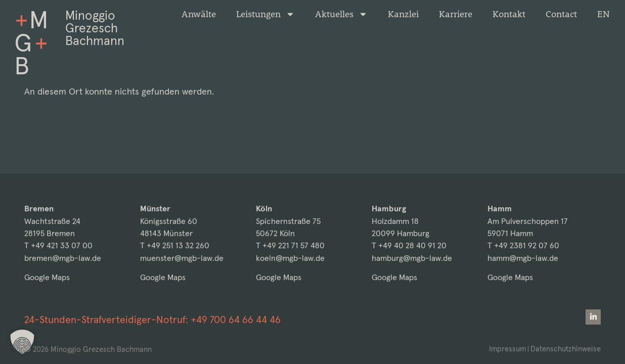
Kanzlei (403, 14)
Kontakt (509, 14)
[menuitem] (604, 14)
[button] (22, 342)
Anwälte (199, 14)
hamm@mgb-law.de (523, 258)
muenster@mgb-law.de (182, 258)
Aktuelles (341, 14)
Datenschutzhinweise (566, 349)
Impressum (507, 349)
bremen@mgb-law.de (63, 258)
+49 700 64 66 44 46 (236, 320)
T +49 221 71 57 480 (290, 245)
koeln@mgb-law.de (290, 258)
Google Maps (47, 277)
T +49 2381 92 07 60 (523, 245)
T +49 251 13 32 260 (175, 245)
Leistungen (265, 14)
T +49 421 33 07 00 (58, 245)
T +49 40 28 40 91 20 (409, 245)
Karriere (456, 14)
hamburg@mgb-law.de (412, 258)
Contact (561, 14)
